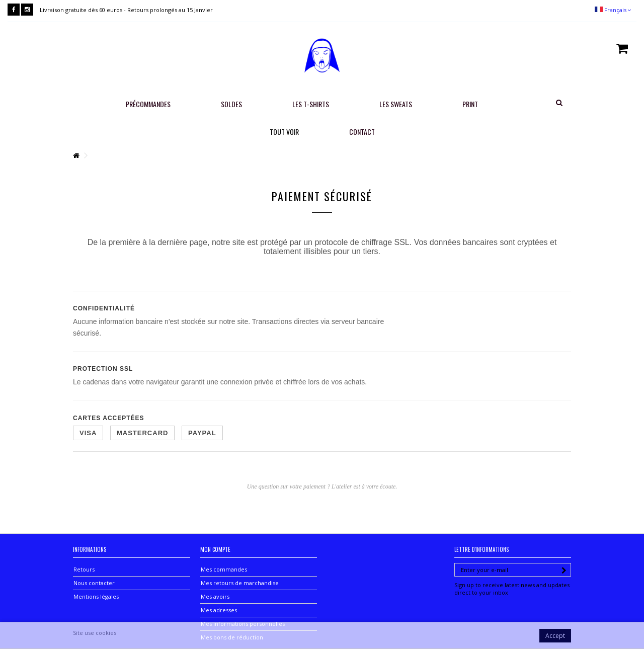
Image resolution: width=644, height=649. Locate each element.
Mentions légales (96, 596)
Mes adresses (219, 610)
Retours (84, 569)
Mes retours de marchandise (240, 583)
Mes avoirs (215, 596)
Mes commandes (224, 569)
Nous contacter (94, 583)
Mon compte (215, 549)
